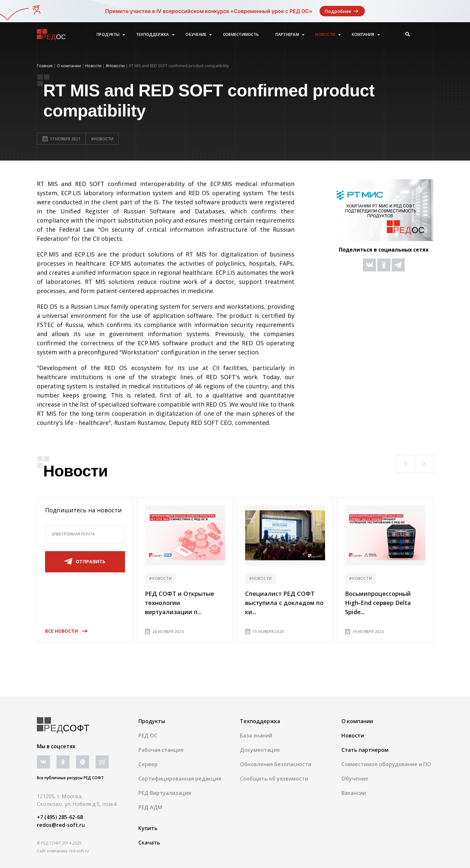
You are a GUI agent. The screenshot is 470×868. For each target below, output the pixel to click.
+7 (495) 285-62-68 (60, 817)
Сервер (148, 764)
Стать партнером (365, 750)
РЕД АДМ (150, 807)
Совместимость (241, 35)
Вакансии (354, 793)
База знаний (256, 736)
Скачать (149, 843)
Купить (148, 828)
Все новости (64, 631)
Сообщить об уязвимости (274, 779)
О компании (357, 721)
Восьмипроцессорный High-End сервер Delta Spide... (378, 603)
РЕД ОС (148, 736)
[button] (406, 464)
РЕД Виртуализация (165, 793)
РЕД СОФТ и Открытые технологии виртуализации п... (180, 603)
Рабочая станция (161, 750)
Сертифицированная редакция (180, 779)
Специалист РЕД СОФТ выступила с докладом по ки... (284, 603)
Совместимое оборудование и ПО (386, 764)
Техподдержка (153, 35)
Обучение (196, 35)
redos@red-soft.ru (61, 825)
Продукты (108, 35)
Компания (363, 35)
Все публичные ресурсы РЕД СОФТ (70, 778)
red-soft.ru (79, 851)
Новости (325, 35)
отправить (85, 562)
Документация (260, 750)
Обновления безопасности (276, 764)
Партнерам (287, 35)
